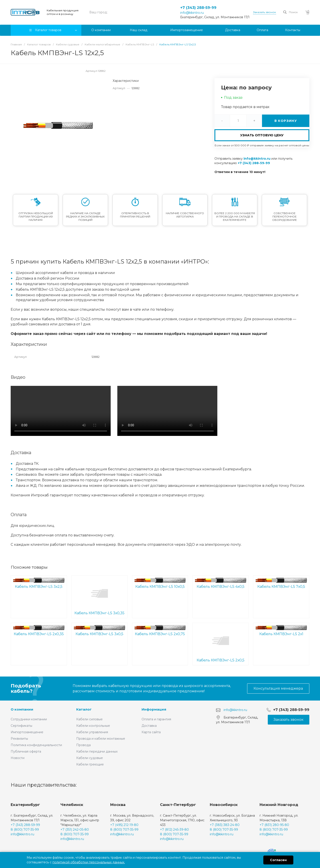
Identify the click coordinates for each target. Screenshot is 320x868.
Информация (154, 709)
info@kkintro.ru (192, 13)
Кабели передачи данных (97, 751)
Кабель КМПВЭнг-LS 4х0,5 (221, 583)
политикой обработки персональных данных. (89, 862)
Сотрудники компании (29, 719)
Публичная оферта (26, 751)
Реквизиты (19, 739)
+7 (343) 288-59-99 (198, 8)
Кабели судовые (90, 758)
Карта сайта (151, 732)
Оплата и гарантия (156, 719)
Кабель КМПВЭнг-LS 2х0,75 (160, 631)
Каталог (84, 709)
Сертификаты (21, 726)
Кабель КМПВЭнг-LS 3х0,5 (99, 631)
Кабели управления (92, 732)
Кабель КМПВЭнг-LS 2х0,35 (39, 631)
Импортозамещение (27, 732)
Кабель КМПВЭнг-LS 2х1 (281, 631)
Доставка (149, 726)
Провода (83, 745)
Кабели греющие (90, 764)
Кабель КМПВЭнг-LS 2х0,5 (221, 644)
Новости (18, 758)
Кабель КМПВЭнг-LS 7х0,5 (281, 583)
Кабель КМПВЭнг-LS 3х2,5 (39, 583)
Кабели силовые (89, 719)
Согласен (278, 860)
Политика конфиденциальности (36, 745)
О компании (22, 709)
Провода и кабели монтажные (101, 739)
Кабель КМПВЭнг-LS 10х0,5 (160, 583)
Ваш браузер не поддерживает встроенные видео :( (61, 411)
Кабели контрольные (93, 726)
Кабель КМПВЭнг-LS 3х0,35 (99, 596)
